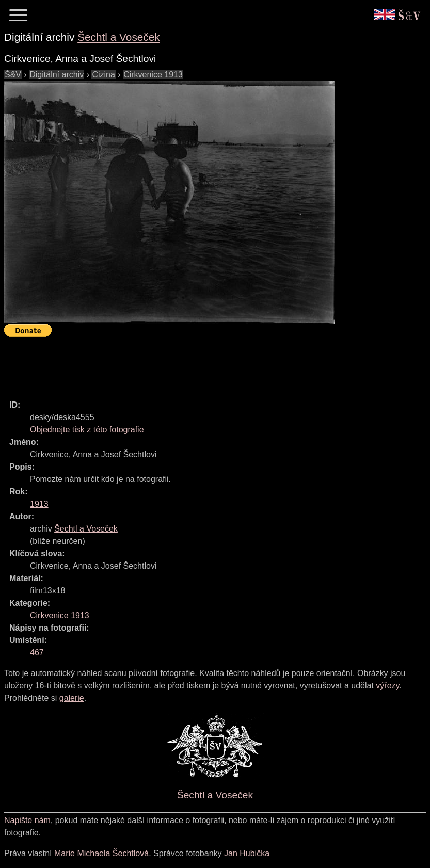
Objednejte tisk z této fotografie (87, 430)
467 (37, 653)
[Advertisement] (192, 364)
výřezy (387, 686)
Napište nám (27, 820)
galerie (72, 698)
